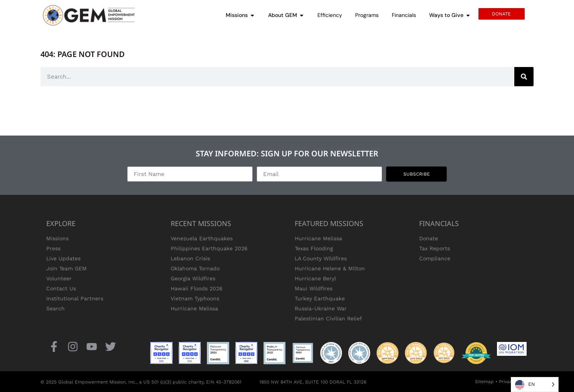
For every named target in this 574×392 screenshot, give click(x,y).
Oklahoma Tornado (195, 268)
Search (55, 308)
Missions (57, 238)
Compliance (435, 258)
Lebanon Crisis (190, 258)
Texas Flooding (314, 248)
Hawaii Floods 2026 (197, 288)
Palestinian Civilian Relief (328, 318)
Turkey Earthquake (320, 298)
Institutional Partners (75, 298)
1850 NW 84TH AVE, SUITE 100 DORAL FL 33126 (313, 382)
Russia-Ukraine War (321, 308)
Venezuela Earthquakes (202, 238)
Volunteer (59, 278)
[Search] (524, 77)
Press (53, 248)
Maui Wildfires (314, 288)
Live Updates (63, 258)
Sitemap (484, 382)
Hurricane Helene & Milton (330, 268)
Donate (429, 238)
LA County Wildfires (321, 258)
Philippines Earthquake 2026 (209, 248)
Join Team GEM (66, 268)
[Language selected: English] (535, 384)
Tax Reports (435, 248)
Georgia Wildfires (193, 278)
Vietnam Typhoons (195, 298)
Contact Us (61, 288)
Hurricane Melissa (194, 308)
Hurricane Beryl (315, 278)
